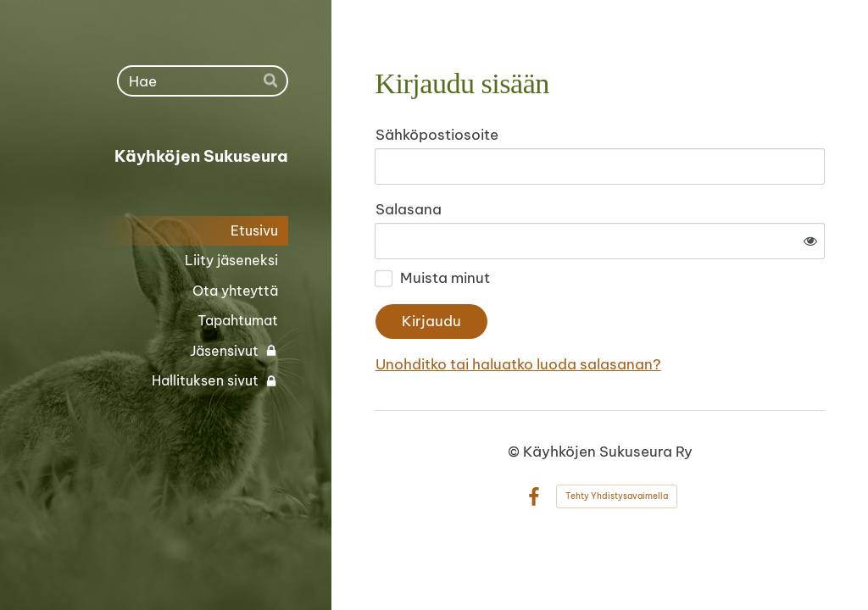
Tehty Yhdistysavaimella (617, 496)
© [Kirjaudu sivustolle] (515, 451)
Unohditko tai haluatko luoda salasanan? (518, 364)
